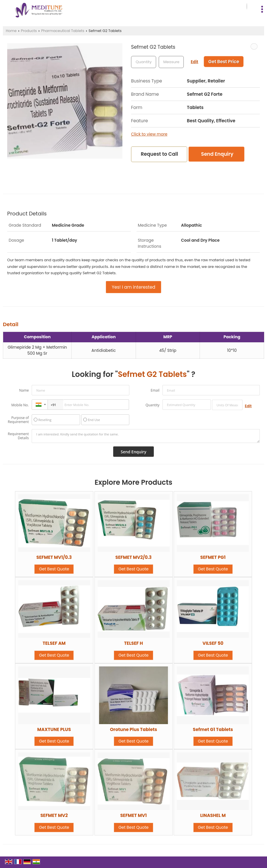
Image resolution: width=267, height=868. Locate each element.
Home (11, 31)
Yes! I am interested (133, 287)
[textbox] (171, 62)
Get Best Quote (54, 569)
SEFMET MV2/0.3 (134, 557)
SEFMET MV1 (133, 815)
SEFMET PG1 (213, 557)
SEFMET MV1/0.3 (54, 557)
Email (155, 390)
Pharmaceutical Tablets (63, 31)
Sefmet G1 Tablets (213, 729)
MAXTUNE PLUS (54, 729)
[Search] (247, 6)
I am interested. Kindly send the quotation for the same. (146, 436)
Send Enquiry (217, 154)
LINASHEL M (213, 815)
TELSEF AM (54, 643)
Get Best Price (224, 62)
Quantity (152, 405)
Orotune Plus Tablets (133, 729)
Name (24, 390)
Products (29, 31)
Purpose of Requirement (18, 420)
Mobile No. (20, 405)
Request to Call (159, 154)
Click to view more (149, 134)
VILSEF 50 (213, 643)
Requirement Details (18, 436)
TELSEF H (134, 643)
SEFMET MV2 (54, 815)
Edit (194, 62)
